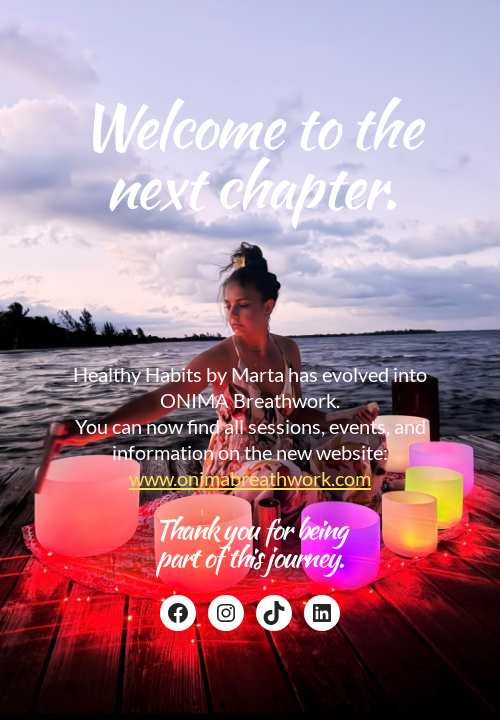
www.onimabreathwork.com (250, 478)
